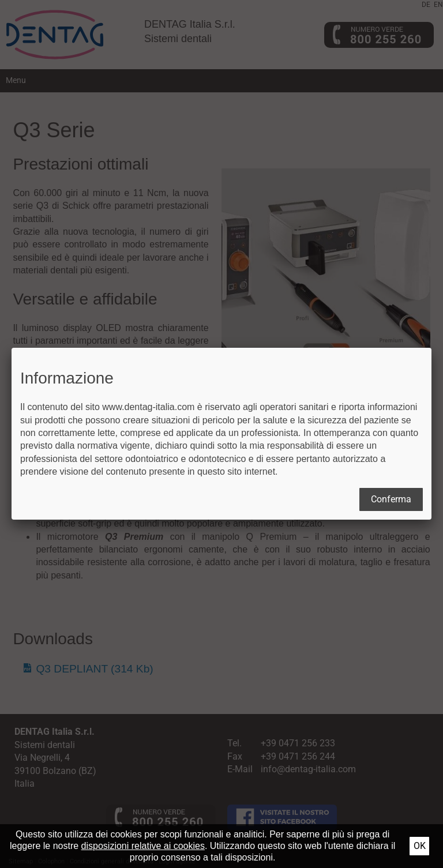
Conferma (391, 499)
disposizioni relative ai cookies (143, 846)
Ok (420, 846)
